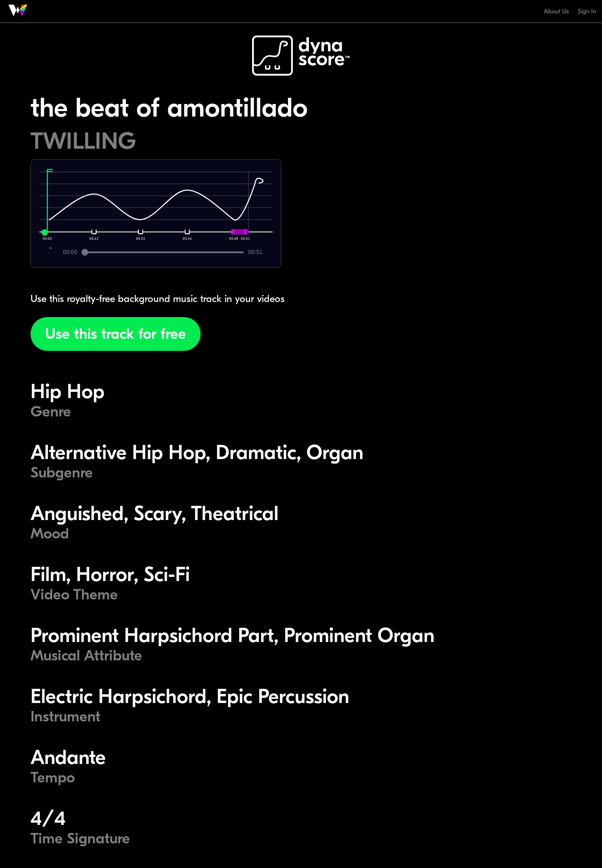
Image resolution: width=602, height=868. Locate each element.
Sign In (587, 11)
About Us (556, 11)
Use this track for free (116, 334)
